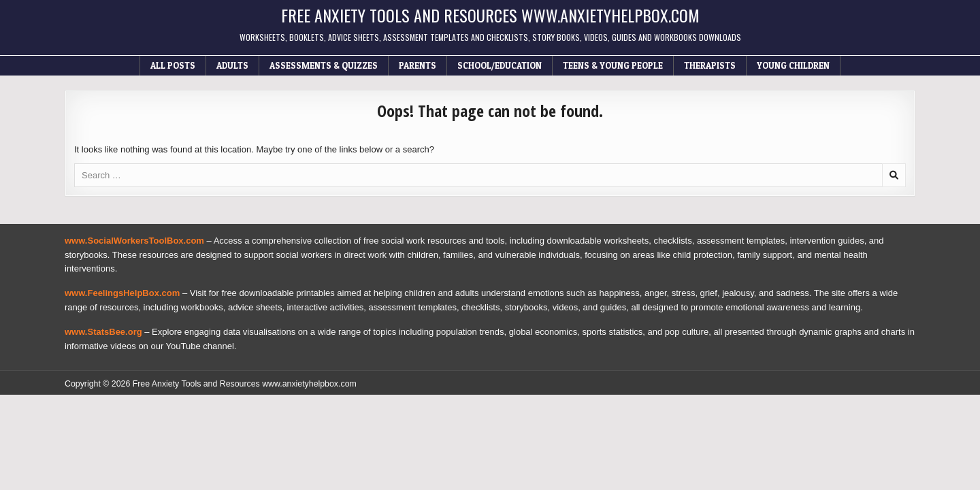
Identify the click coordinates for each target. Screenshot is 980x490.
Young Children (793, 65)
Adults (232, 65)
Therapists (710, 65)
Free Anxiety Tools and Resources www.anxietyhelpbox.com (490, 15)
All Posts (173, 65)
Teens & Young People (613, 65)
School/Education (500, 65)
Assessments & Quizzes (324, 65)
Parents (418, 65)
